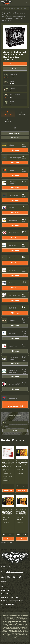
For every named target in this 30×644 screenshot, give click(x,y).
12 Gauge (5, 15)
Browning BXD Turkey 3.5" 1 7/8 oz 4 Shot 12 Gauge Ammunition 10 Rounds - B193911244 (7, 513)
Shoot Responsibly (8, 604)
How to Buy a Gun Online (10, 597)
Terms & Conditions (8, 594)
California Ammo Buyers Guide (12, 601)
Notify (15, 430)
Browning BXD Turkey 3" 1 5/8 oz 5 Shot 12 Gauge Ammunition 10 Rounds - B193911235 (22, 464)
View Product (8, 490)
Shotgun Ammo (21, 13)
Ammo (11, 13)
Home (5, 13)
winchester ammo (8, 543)
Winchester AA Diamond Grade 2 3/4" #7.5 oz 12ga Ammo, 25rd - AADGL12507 (13, 19)
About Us (4, 587)
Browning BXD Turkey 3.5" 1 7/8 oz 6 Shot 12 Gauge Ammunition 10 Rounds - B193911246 (21, 513)
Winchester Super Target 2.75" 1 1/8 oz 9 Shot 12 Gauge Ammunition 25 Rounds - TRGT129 (8, 464)
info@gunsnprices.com (14, 572)
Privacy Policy (6, 590)
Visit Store (15, 150)
